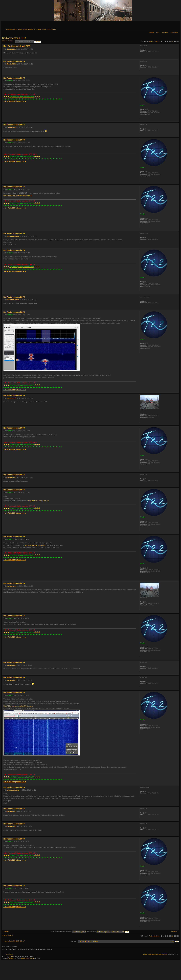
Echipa (145, 954)
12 (175, 41)
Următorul (174, 932)
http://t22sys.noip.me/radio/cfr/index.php (18, 706)
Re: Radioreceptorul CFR (17, 46)
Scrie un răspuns (8, 42)
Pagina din (154, 41)
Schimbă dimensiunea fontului (176, 29)
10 (170, 41)
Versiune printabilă (172, 29)
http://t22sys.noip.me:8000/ (35, 545)
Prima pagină (9, 29)
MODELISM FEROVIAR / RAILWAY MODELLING (28, 29)
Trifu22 (10, 81)
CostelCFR (11, 49)
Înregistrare (165, 33)
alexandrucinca (13, 236)
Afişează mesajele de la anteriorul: (68, 932)
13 (178, 41)
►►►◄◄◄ (15, 101)
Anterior (6, 932)
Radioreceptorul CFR (14, 38)
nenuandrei (12, 398)
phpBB (11, 957)
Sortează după (99, 932)
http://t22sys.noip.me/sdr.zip (38, 501)
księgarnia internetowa (27, 958)
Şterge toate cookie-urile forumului (157, 954)
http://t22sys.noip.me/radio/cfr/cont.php (18, 195)
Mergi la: (74, 941)
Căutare (151, 33)
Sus (177, 58)
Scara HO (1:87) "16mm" (49, 29)
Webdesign (10, 958)
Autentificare (174, 33)
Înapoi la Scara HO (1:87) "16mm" (14, 941)
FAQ (158, 33)
